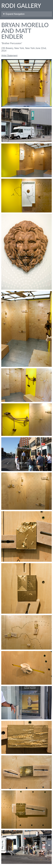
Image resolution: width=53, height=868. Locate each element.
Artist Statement (9, 56)
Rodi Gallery (21, 5)
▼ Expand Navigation (14, 14)
